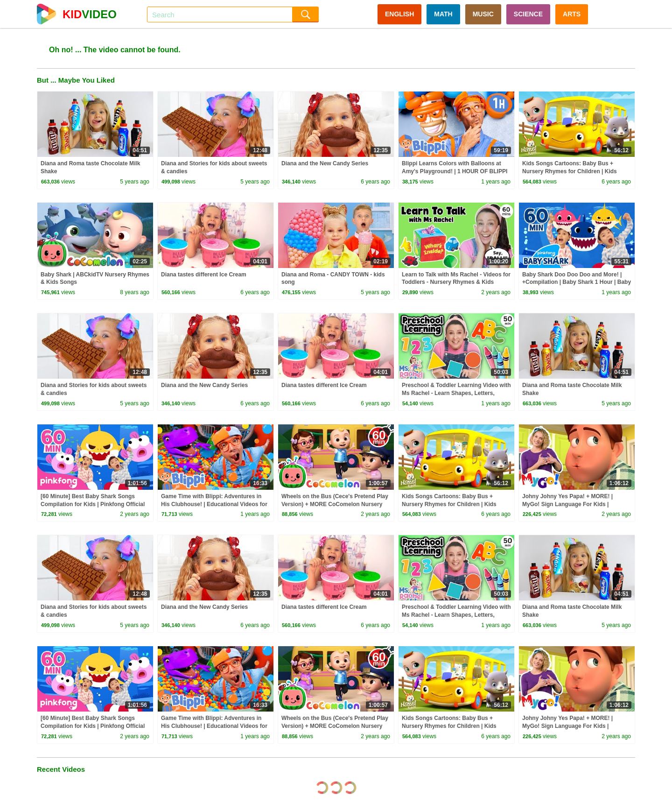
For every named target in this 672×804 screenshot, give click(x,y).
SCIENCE (528, 14)
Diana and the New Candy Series (325, 163)
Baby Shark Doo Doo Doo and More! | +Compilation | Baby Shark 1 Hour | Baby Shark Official (577, 282)
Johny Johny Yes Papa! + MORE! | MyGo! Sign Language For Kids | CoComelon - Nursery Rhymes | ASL (570, 504)
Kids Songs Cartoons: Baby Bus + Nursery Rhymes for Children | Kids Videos (570, 171)
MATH (443, 14)
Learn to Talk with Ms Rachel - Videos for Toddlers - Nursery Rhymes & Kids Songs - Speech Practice (456, 282)
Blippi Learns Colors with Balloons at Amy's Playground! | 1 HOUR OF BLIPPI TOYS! (455, 171)
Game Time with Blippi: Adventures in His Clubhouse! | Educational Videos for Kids (214, 504)
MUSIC (483, 14)
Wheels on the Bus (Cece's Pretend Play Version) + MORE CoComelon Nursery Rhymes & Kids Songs (335, 504)
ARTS (572, 14)
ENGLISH (399, 14)
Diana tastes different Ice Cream (204, 275)
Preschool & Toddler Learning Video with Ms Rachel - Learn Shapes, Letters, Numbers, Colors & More (456, 393)
